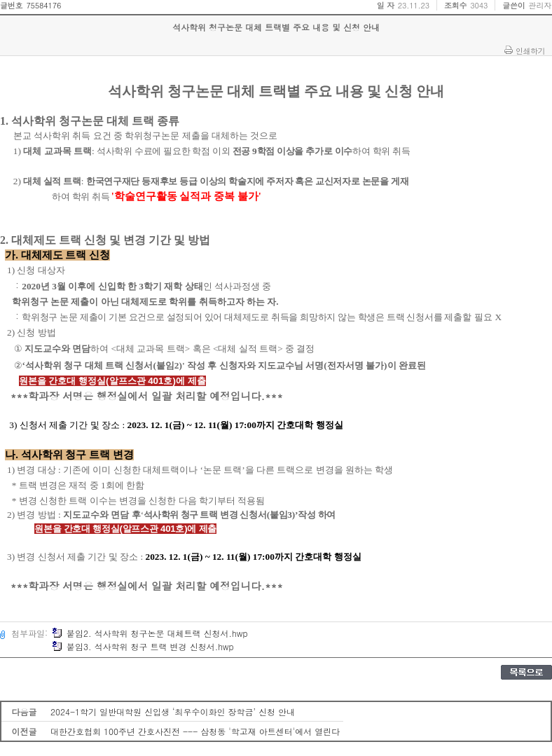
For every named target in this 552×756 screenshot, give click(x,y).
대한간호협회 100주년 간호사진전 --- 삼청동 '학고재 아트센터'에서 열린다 (195, 731)
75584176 (43, 5)
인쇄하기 (530, 50)
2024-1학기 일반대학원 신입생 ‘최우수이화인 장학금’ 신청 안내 (173, 712)
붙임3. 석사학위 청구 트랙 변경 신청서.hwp (143, 646)
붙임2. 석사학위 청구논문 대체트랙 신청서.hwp (150, 633)
